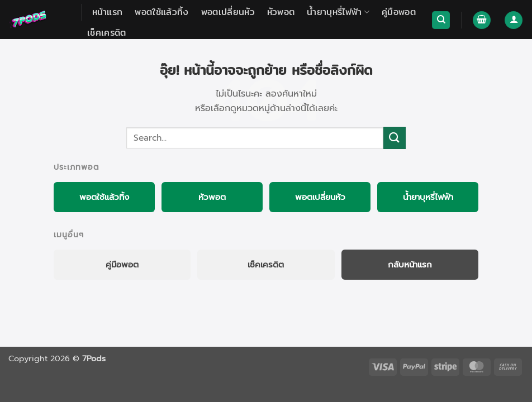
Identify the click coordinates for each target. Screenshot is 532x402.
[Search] (441, 20)
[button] (482, 20)
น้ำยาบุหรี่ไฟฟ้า (338, 12)
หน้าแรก (108, 12)
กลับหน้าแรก (410, 265)
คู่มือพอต (399, 12)
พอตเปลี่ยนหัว (228, 12)
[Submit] (395, 138)
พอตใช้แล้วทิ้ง (161, 12)
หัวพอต (281, 12)
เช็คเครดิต (107, 33)
